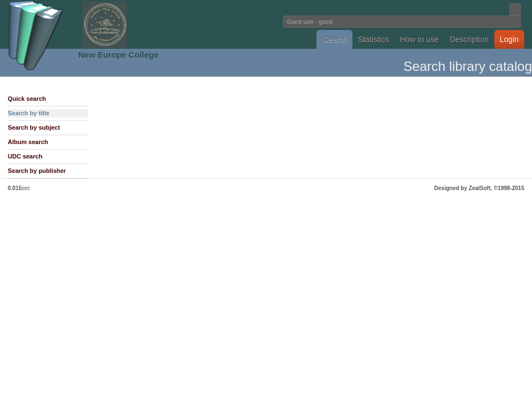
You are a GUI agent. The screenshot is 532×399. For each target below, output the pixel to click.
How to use (420, 39)
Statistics (374, 39)
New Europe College (118, 55)
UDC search (25, 156)
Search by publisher (37, 171)
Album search (28, 142)
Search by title (29, 113)
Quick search (27, 99)
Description (469, 39)
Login (509, 39)
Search (334, 39)
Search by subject (34, 127)
